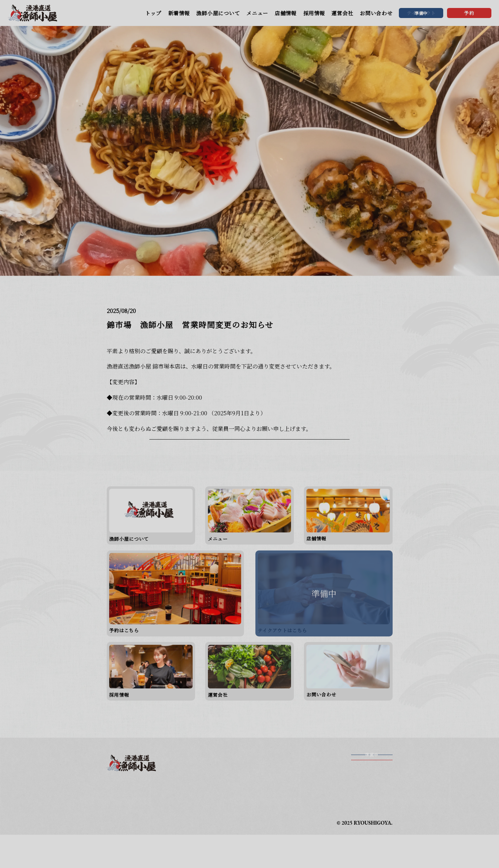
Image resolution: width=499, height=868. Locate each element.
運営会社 (342, 13)
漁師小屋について (218, 13)
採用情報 (314, 13)
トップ (153, 13)
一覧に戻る (249, 466)
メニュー (257, 13)
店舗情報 (286, 13)
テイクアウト (372, 793)
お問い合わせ (376, 13)
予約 (469, 13)
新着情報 (179, 13)
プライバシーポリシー (274, 840)
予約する (372, 809)
